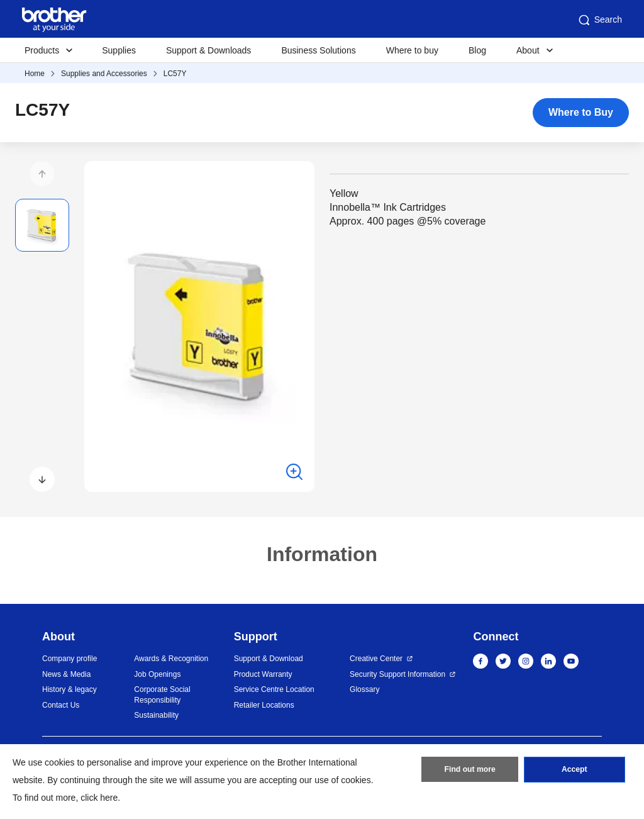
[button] (42, 174)
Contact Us (61, 705)
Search (599, 20)
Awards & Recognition (171, 659)
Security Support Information (397, 674)
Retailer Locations (264, 705)
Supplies (119, 50)
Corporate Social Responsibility (162, 695)
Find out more (470, 771)
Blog (477, 50)
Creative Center (376, 659)
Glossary (364, 689)
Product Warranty (263, 674)
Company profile (69, 659)
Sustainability (156, 715)
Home (35, 74)
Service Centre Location (274, 689)
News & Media (66, 674)
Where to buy (412, 50)
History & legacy (69, 689)
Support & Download (269, 659)
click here (99, 798)
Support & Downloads (208, 50)
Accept (574, 771)
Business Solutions (318, 50)
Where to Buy (581, 112)
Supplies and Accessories (104, 74)
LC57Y (175, 74)
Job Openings (157, 674)
